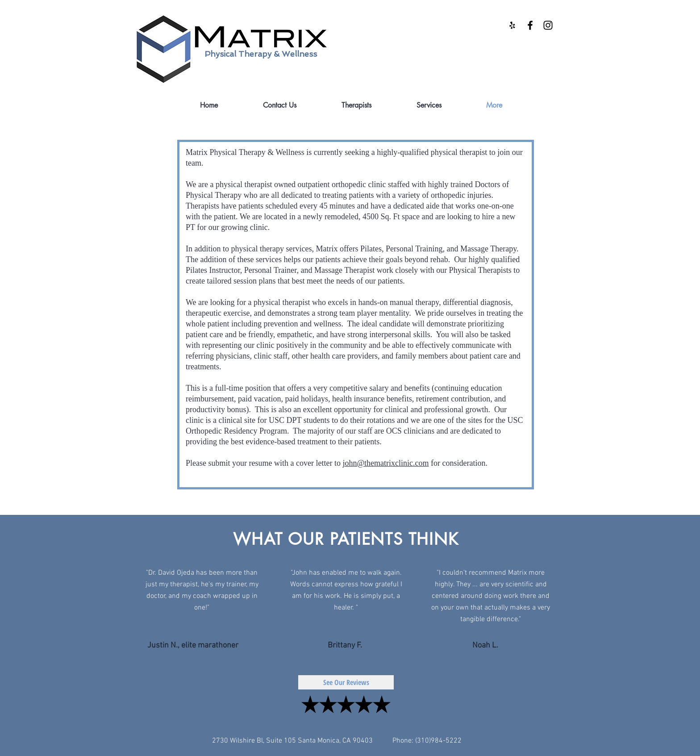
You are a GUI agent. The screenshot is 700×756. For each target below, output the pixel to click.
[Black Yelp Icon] (512, 25)
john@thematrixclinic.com (385, 463)
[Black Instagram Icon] (548, 25)
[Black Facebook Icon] (530, 25)
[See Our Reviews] (346, 682)
